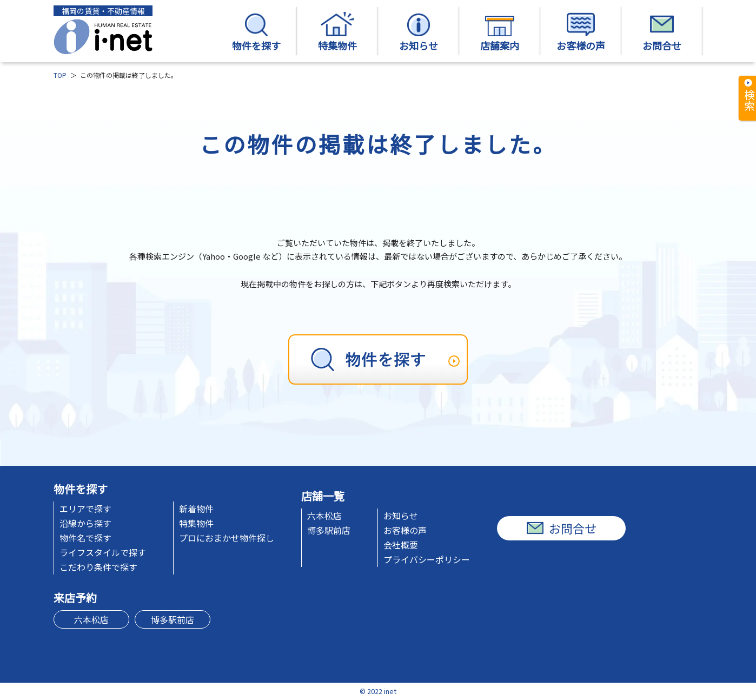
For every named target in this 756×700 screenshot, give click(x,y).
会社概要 (401, 545)
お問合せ (662, 32)
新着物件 (196, 509)
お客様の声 (581, 32)
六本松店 (324, 516)
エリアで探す (85, 509)
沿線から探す (85, 523)
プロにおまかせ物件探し (227, 538)
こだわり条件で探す (98, 567)
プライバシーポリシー (427, 559)
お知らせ (419, 32)
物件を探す (256, 32)
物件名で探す (85, 538)
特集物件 (337, 32)
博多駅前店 (329, 530)
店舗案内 (500, 32)
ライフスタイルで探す (103, 552)
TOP (60, 75)
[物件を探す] (378, 359)
